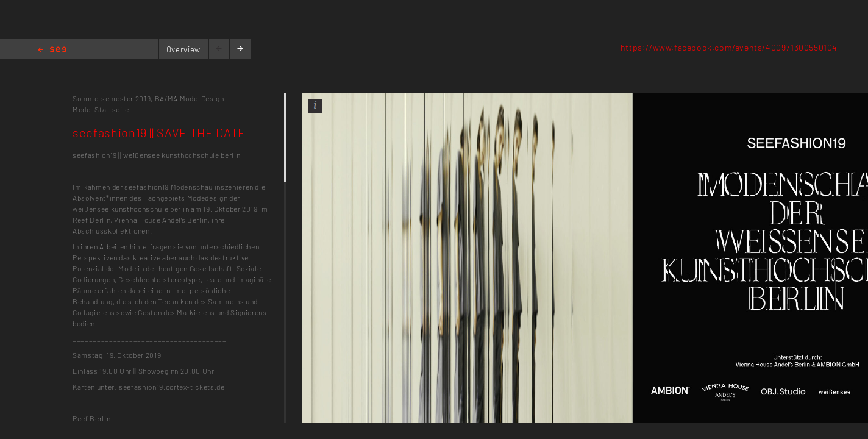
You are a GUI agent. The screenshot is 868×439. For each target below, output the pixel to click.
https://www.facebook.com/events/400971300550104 (729, 47)
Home (52, 50)
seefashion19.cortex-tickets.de (172, 387)
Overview (183, 49)
